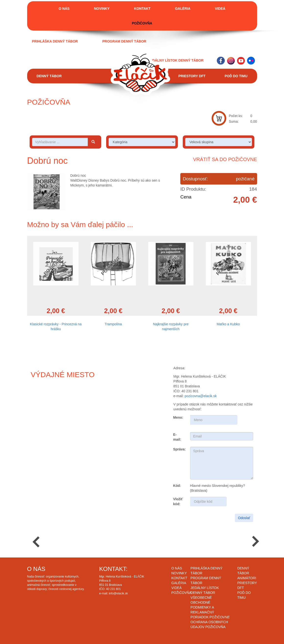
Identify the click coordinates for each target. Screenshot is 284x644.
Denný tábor (49, 76)
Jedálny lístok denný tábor (176, 60)
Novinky (102, 9)
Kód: (177, 486)
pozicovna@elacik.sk (201, 396)
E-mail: (177, 437)
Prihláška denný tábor (55, 41)
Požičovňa (142, 23)
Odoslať (244, 518)
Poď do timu (236, 76)
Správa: (179, 449)
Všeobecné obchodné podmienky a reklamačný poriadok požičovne (210, 607)
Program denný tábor (124, 41)
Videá (220, 9)
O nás (64, 9)
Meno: (178, 417)
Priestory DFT (192, 76)
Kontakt (142, 9)
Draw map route (75, 424)
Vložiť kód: (178, 502)
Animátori (247, 578)
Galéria (183, 9)
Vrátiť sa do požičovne (225, 159)
